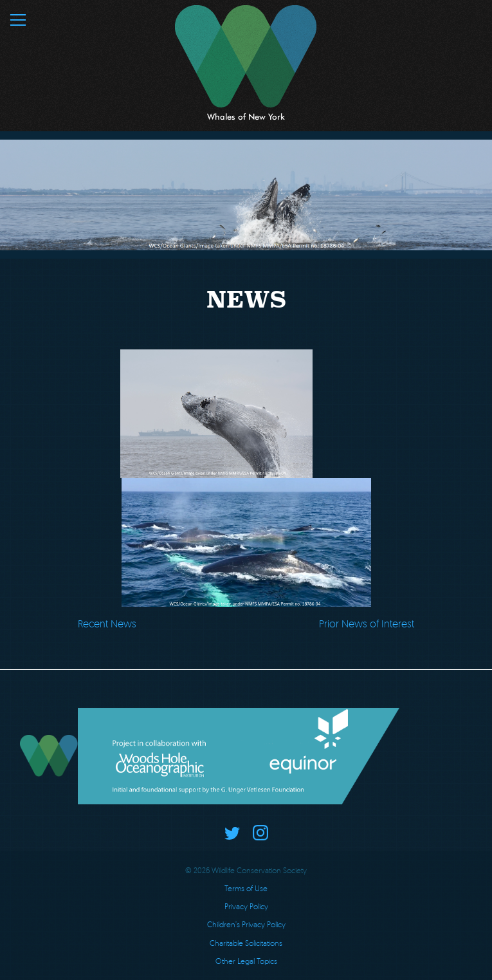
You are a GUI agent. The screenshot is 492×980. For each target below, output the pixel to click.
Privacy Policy (246, 906)
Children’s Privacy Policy (246, 924)
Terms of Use (246, 888)
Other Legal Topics (246, 961)
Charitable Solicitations (246, 943)
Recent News (107, 624)
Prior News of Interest (367, 624)
